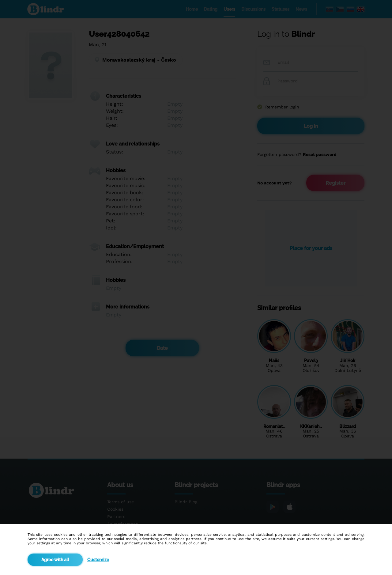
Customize (98, 560)
